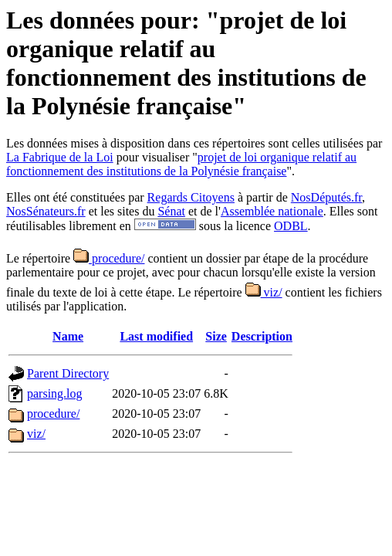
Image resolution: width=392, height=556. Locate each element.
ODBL (291, 226)
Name (68, 336)
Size (216, 336)
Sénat (171, 211)
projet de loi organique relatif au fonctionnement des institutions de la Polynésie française (181, 164)
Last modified (156, 336)
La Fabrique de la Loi (60, 157)
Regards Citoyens (191, 197)
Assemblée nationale (272, 211)
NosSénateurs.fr (46, 211)
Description (262, 336)
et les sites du (122, 211)
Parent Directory (68, 373)
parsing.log (55, 393)
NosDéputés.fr (326, 197)
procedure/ (109, 258)
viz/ (264, 292)
